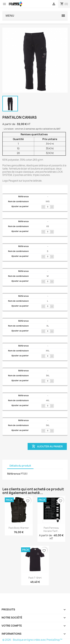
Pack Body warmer (19, 528)
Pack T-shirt (35, 578)
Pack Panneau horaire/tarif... (51, 529)
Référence (14, 474)
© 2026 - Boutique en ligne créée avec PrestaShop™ (32, 640)
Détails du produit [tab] (20, 466)
